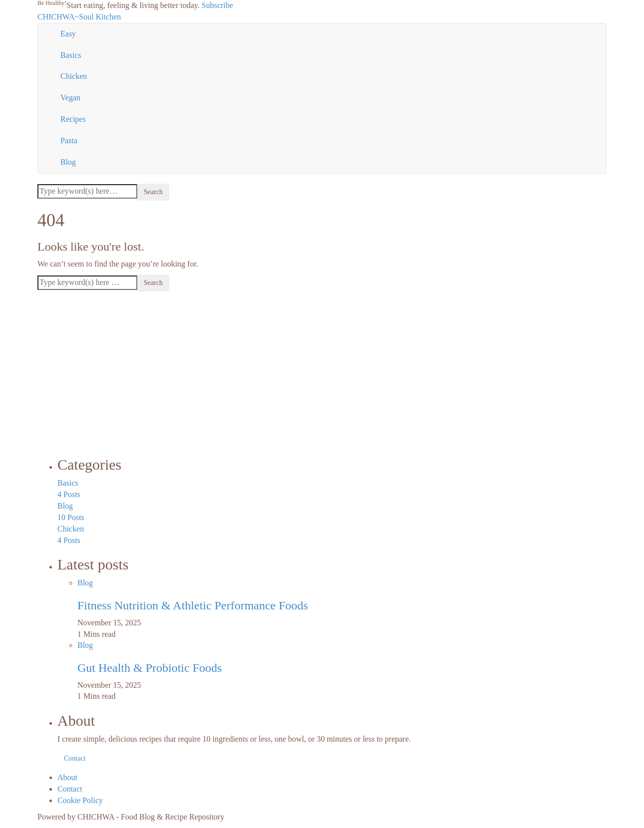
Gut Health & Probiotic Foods (150, 668)
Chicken (74, 76)
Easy (68, 34)
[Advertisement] (322, 371)
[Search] (87, 191)
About (67, 777)
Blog (68, 162)
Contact (75, 758)
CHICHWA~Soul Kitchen (79, 17)
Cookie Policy (80, 800)
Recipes (73, 119)
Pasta (69, 140)
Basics (71, 55)
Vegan (70, 98)
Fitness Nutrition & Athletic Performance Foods (193, 605)
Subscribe (217, 5)
